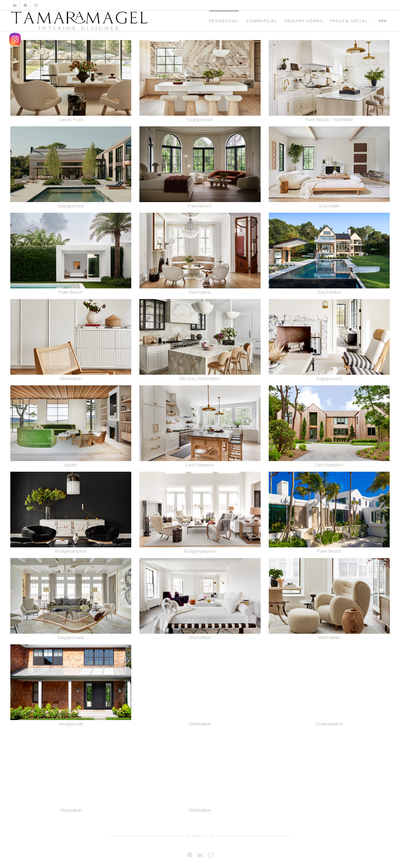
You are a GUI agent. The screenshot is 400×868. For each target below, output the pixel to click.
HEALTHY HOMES (304, 21)
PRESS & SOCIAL (350, 21)
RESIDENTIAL (224, 21)
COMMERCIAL (262, 21)
